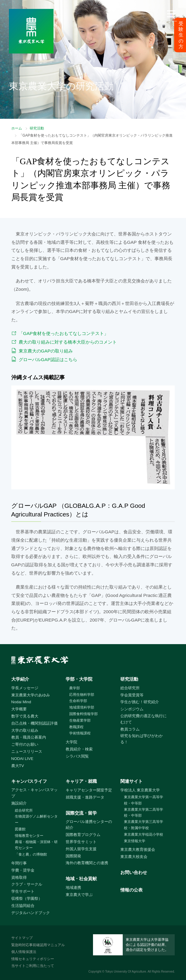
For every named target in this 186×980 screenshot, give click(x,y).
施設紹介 (19, 803)
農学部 (75, 688)
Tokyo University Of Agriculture (126, 972)
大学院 (71, 742)
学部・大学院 (79, 679)
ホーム (17, 128)
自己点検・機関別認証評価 (34, 723)
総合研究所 (130, 688)
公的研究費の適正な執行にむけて (144, 719)
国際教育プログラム (83, 835)
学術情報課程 (80, 733)
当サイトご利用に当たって (33, 966)
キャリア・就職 (81, 781)
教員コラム (130, 729)
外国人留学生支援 (81, 849)
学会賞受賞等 (132, 695)
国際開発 (73, 856)
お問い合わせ (134, 872)
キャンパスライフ (29, 781)
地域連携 (73, 887)
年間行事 (19, 863)
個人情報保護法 (24, 952)
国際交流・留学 (81, 813)
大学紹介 (20, 679)
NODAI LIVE (22, 759)
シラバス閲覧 (77, 756)
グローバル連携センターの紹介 (89, 825)
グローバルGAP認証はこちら (48, 359)
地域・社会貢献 (81, 879)
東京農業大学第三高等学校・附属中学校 (144, 825)
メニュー (171, 21)
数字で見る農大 (25, 716)
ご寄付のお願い (25, 744)
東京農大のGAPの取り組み (46, 351)
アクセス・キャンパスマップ (34, 793)
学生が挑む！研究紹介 (140, 702)
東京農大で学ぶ (79, 895)
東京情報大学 (135, 841)
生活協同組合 (23, 906)
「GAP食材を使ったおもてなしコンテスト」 (64, 333)
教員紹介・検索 (79, 749)
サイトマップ (22, 938)
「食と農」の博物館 (31, 854)
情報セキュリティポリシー (33, 959)
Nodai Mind (21, 702)
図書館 (20, 829)
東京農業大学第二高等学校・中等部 (144, 813)
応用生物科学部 (82, 695)
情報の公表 (131, 890)
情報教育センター (29, 836)
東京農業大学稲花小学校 (144, 834)
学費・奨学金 (23, 870)
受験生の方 (181, 35)
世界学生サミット (81, 842)
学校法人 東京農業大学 (140, 790)
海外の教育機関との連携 (87, 863)
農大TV (18, 766)
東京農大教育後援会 (138, 849)
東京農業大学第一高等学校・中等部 (144, 800)
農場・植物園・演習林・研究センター (36, 845)
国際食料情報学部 (83, 714)
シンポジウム (132, 709)
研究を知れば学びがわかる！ (142, 739)
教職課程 (76, 727)
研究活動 (37, 128)
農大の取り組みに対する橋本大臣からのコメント (68, 342)
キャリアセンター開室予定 (89, 790)
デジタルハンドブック (31, 913)
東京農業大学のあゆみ (31, 695)
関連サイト (131, 781)
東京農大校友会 (134, 857)
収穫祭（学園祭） (27, 898)
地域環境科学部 (82, 707)
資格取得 (19, 877)
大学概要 (19, 709)
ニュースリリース (27, 751)
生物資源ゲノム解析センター (36, 819)
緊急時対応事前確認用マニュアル (38, 945)
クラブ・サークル (27, 884)
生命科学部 (78, 701)
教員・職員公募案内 (29, 737)
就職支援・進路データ (85, 797)
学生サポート (23, 891)
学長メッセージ (25, 688)
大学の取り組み (25, 730)
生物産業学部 (80, 720)
